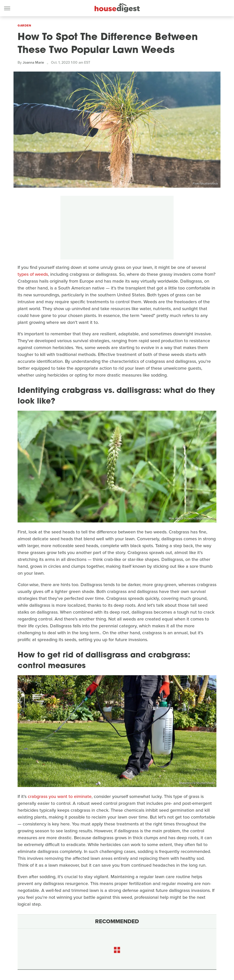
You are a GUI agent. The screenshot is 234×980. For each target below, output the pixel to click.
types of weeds (33, 274)
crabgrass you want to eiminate (60, 796)
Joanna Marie (33, 63)
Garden (24, 25)
